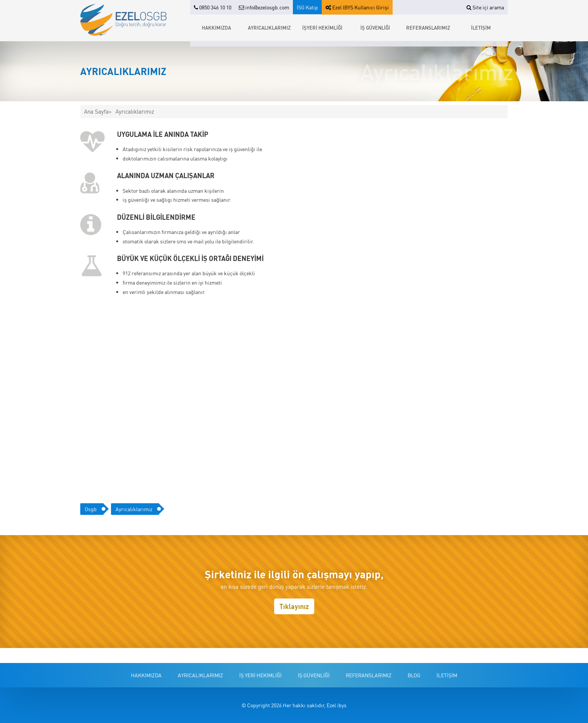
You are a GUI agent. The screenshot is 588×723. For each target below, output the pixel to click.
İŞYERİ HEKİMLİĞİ (322, 28)
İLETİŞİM (481, 28)
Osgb (91, 509)
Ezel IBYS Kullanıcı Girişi (357, 7)
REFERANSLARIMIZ (428, 28)
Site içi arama (485, 7)
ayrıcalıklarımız (134, 509)
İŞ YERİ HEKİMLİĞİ (260, 675)
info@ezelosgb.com (264, 7)
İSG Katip (307, 7)
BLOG (414, 675)
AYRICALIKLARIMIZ (269, 28)
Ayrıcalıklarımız (135, 112)
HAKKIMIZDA (216, 28)
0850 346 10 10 (213, 7)
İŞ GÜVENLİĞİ (375, 28)
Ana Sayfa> (98, 112)
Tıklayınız (294, 606)
